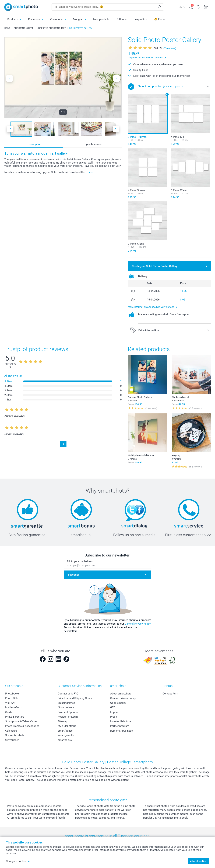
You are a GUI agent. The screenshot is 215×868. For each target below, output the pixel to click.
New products (101, 19)
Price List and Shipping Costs (75, 698)
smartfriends (65, 731)
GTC (113, 707)
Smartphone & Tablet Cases (21, 721)
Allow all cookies (198, 861)
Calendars (11, 731)
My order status (67, 726)
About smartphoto (121, 694)
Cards (9, 712)
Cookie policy (118, 703)
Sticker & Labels (15, 735)
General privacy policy (123, 698)
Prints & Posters (15, 717)
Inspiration (141, 19)
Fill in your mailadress (80, 561)
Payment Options (68, 712)
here (90, 172)
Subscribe (74, 575)
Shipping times (66, 703)
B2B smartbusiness (121, 731)
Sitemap (63, 721)
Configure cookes (18, 861)
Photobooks (12, 694)
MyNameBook (14, 707)
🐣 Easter (160, 19)
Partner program (120, 726)
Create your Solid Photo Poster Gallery (155, 266)
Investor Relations (121, 721)
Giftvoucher (12, 740)
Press (114, 717)
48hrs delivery (66, 707)
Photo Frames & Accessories (22, 726)
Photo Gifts (12, 698)
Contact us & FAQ (68, 694)
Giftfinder (122, 19)
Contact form (170, 694)
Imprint (114, 712)
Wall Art (10, 703)
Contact (168, 686)
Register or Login (68, 717)
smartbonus (65, 740)
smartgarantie (66, 735)
